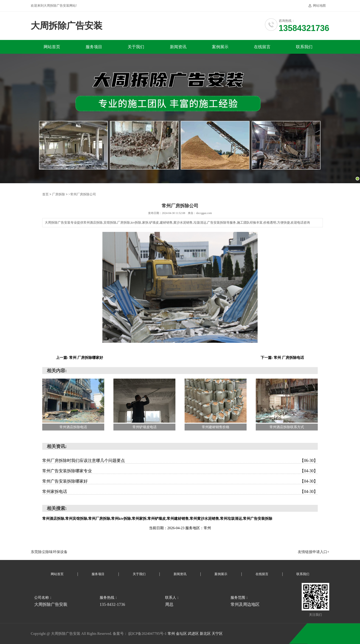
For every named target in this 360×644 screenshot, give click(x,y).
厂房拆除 (59, 194)
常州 (172, 634)
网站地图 (319, 6)
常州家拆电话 (180, 492)
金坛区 (182, 634)
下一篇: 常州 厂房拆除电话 (282, 358)
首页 (45, 194)
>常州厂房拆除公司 (82, 194)
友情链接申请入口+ (314, 552)
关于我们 (136, 47)
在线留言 (262, 47)
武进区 (194, 634)
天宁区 (217, 634)
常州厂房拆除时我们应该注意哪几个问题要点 (180, 461)
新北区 (206, 634)
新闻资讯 (178, 47)
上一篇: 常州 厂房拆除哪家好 (80, 358)
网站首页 (52, 47)
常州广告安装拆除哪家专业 (180, 471)
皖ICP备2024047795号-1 (147, 634)
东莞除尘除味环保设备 (49, 552)
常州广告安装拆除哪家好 (180, 481)
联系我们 (304, 47)
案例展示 (220, 47)
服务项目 (94, 47)
